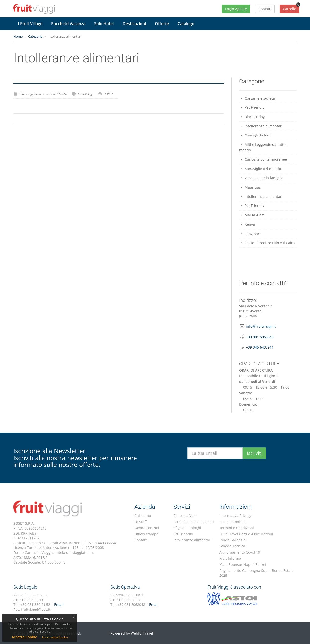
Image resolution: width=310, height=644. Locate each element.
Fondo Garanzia (232, 540)
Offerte (162, 24)
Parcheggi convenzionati (194, 522)
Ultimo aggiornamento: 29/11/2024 (43, 94)
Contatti (141, 540)
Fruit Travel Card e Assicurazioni (246, 534)
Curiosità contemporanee (263, 159)
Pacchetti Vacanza (68, 24)
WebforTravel (142, 633)
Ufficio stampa (146, 534)
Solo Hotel (104, 24)
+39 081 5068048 (260, 337)
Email (59, 604)
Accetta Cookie (24, 637)
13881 (109, 94)
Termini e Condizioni (237, 528)
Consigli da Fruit (255, 135)
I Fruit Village (30, 24)
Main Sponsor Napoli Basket (243, 564)
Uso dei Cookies (232, 522)
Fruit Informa (230, 558)
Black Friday (252, 117)
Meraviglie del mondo (260, 169)
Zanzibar (249, 234)
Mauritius (250, 187)
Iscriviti (254, 453)
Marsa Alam (252, 215)
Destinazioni (134, 24)
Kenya (247, 224)
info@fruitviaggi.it (261, 326)
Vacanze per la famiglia (261, 178)
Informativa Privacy (235, 516)
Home (18, 36)
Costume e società (257, 98)
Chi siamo (143, 516)
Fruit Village (86, 94)
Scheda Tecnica (232, 546)
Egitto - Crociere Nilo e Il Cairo (267, 243)
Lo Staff (141, 522)
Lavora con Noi (147, 528)
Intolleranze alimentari (261, 126)
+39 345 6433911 (260, 347)
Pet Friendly (252, 107)
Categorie (35, 36)
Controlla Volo (185, 516)
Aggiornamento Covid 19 (240, 552)
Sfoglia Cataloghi (187, 528)
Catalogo (186, 24)
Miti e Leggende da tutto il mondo (264, 147)
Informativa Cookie (55, 637)
